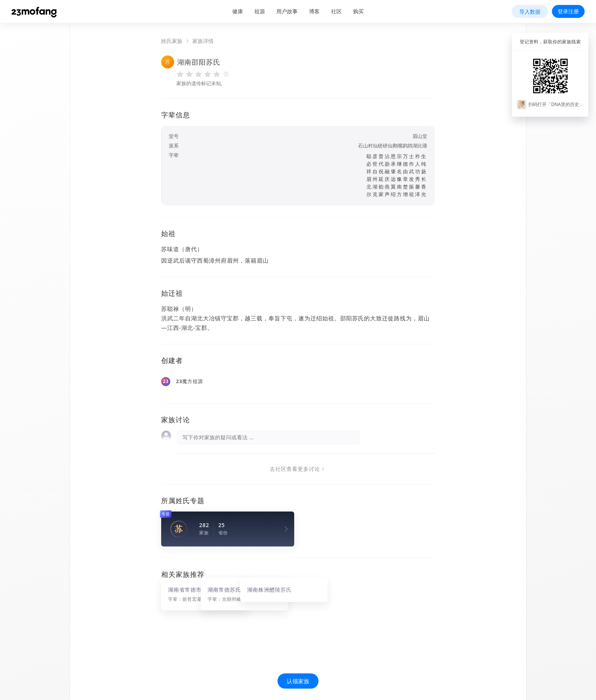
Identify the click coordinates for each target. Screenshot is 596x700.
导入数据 (530, 12)
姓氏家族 (172, 41)
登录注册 (568, 11)
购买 (358, 11)
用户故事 (287, 11)
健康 (238, 11)
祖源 (260, 11)
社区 (336, 11)
